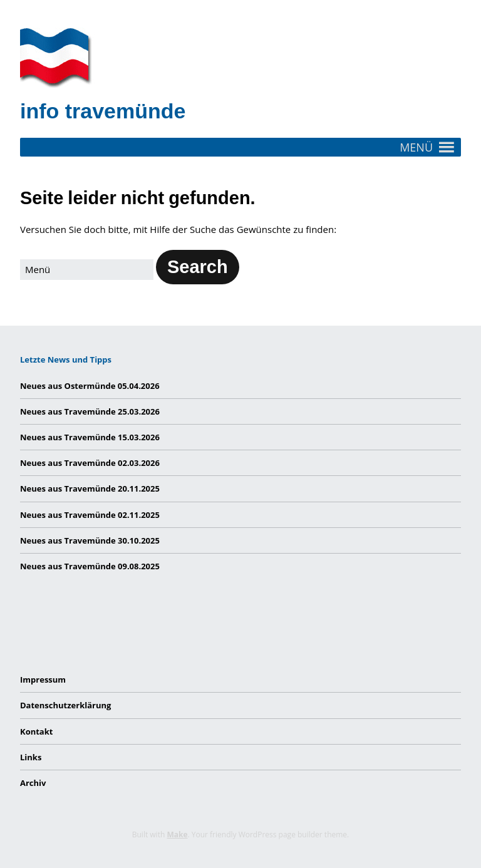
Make (177, 834)
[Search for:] (87, 270)
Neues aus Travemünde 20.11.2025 (90, 488)
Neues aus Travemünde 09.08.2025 (90, 566)
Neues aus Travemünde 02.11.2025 (90, 515)
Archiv (33, 783)
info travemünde (103, 111)
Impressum (43, 679)
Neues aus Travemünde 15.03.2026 (90, 437)
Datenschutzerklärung (65, 705)
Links (31, 757)
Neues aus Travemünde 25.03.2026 (90, 411)
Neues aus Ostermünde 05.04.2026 (90, 386)
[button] (416, 147)
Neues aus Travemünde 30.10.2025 (90, 540)
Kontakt (36, 731)
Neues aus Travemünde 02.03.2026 (90, 463)
